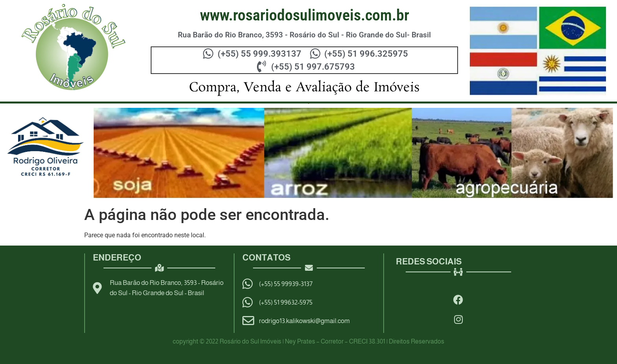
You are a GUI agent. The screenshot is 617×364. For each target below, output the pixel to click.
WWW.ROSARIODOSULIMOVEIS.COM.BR (305, 15)
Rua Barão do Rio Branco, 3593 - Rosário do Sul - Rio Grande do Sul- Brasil (304, 35)
